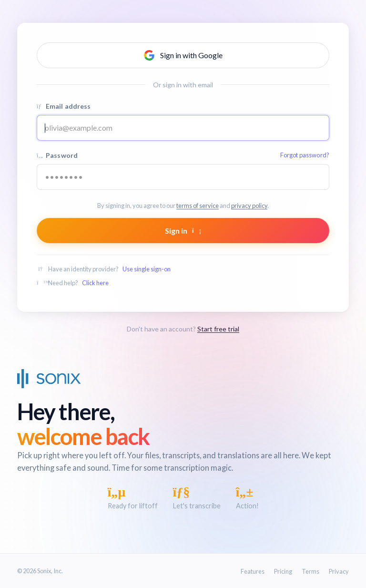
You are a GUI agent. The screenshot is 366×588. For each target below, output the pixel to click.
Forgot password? (305, 155)
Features (253, 571)
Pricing (283, 571)
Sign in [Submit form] (183, 231)
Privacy (339, 571)
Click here (95, 283)
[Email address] (183, 128)
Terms (310, 571)
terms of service (198, 206)
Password (183, 155)
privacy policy (249, 206)
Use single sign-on (147, 269)
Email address (64, 106)
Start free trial (218, 329)
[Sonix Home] (49, 379)
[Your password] (183, 177)
